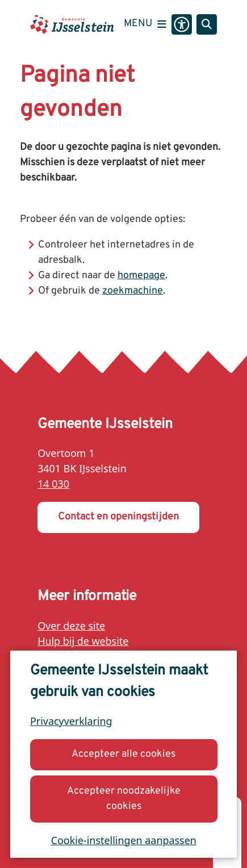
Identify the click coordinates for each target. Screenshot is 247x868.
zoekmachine (133, 291)
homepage (141, 276)
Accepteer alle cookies (123, 754)
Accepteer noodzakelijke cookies (123, 798)
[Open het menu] (145, 24)
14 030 (53, 484)
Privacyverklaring (71, 721)
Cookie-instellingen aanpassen (123, 840)
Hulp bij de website (83, 641)
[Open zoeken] (207, 24)
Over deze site (71, 626)
